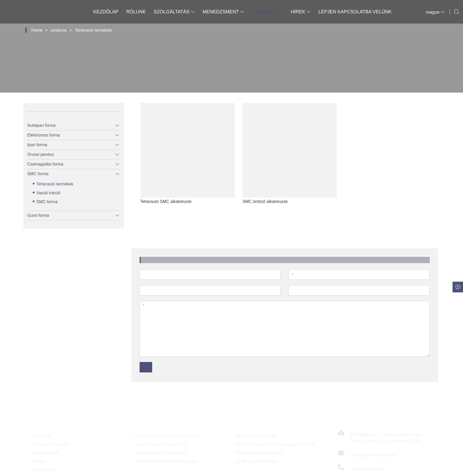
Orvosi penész (37, 154)
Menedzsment (223, 12)
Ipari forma (33, 145)
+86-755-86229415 (367, 469)
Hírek (301, 12)
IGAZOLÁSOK (47, 453)
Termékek (268, 12)
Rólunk (136, 12)
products (59, 30)
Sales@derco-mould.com (373, 455)
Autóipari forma (38, 125)
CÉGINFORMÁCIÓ (51, 445)
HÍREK (40, 461)
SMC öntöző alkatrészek (276, 202)
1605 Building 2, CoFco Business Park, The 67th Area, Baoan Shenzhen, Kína (386, 438)
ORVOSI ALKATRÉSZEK (259, 453)
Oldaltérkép (44, 470)
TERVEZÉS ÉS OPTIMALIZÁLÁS (166, 461)
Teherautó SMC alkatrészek (177, 202)
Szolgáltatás (174, 12)
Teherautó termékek (93, 30)
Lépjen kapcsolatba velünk (355, 12)
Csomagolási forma (42, 164)
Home (37, 30)
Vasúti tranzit (45, 193)
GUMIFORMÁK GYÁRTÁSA (161, 445)
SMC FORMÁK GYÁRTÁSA (161, 453)
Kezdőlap (106, 12)
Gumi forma (35, 215)
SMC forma (34, 174)
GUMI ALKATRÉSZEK (257, 461)
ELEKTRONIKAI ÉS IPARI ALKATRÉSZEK (276, 445)
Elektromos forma (40, 135)
